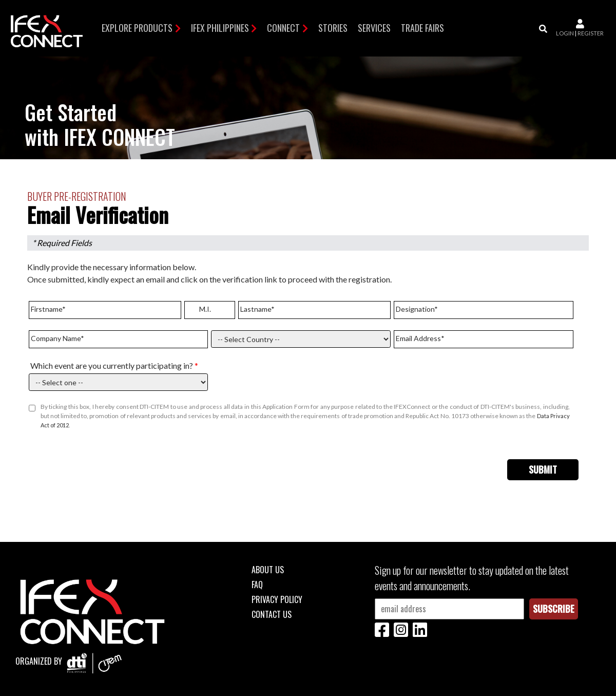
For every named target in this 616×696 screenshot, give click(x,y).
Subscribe (554, 609)
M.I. (205, 309)
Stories (333, 28)
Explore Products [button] (137, 28)
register (591, 33)
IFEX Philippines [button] (220, 28)
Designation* (417, 309)
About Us (268, 570)
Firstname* (48, 309)
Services (374, 28)
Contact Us (272, 614)
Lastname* (257, 309)
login (565, 33)
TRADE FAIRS (422, 28)
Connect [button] (283, 28)
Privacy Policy (277, 599)
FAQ (257, 585)
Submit (543, 469)
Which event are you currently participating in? (114, 365)
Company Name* (57, 338)
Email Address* (420, 338)
